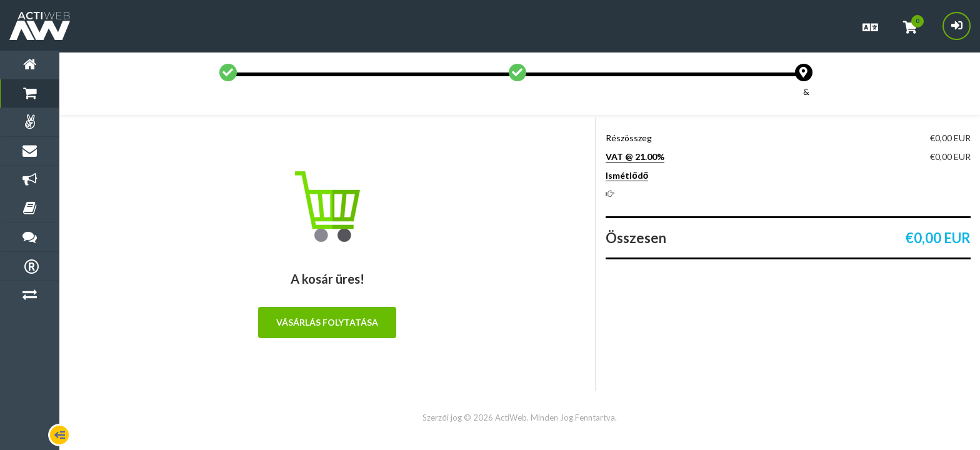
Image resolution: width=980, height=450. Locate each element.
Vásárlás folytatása (327, 322)
